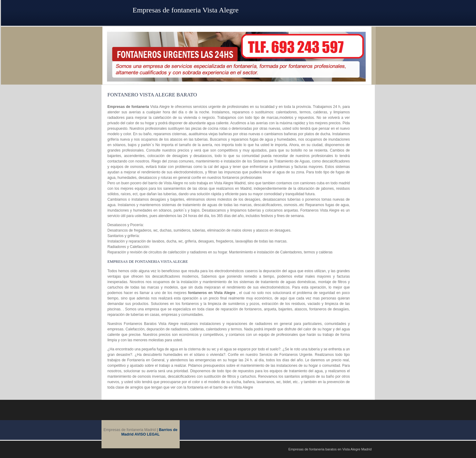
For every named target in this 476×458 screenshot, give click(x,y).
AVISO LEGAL (147, 434)
